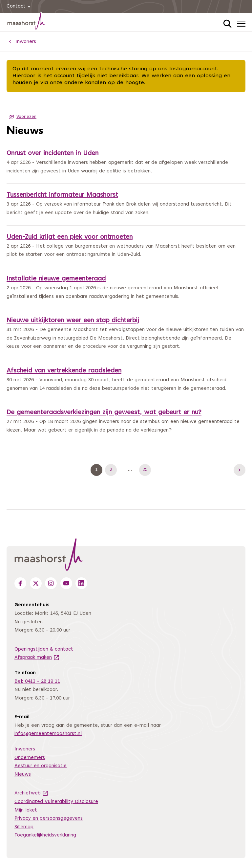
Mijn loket (26, 810)
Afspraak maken (37, 658)
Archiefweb (31, 793)
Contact (20, 7)
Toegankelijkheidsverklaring (45, 835)
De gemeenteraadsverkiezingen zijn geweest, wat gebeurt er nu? (104, 413)
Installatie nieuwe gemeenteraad (56, 279)
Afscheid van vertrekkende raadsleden (64, 371)
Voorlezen (21, 117)
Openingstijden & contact (44, 649)
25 (147, 470)
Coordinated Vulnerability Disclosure (56, 802)
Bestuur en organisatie (41, 766)
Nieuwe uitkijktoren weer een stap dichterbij (73, 321)
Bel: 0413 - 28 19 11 (37, 682)
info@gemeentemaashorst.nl (48, 734)
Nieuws (23, 775)
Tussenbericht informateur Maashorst (62, 195)
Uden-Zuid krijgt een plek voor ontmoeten (70, 237)
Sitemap (24, 827)
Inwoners (25, 749)
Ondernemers (30, 758)
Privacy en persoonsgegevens (49, 819)
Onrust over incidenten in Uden (52, 154)
